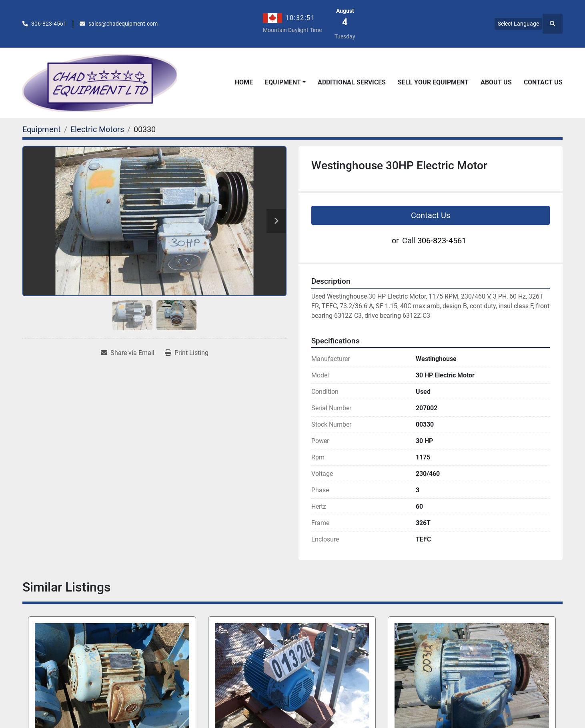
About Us (496, 82)
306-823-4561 (49, 24)
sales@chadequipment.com (123, 24)
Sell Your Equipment (433, 82)
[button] (285, 82)
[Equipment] (42, 129)
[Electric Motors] (97, 129)
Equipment (283, 82)
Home (244, 82)
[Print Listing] (187, 353)
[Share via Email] (128, 353)
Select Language (518, 24)
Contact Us (543, 82)
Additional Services (352, 82)
